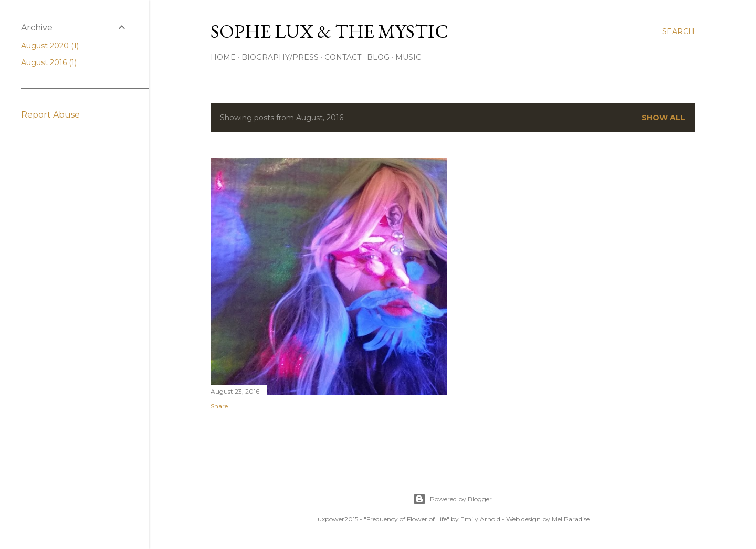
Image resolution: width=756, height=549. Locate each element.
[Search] (678, 31)
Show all (663, 118)
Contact (343, 57)
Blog (378, 57)
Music (408, 57)
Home (223, 57)
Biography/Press (280, 57)
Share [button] (219, 406)
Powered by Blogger (453, 499)
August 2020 (50, 46)
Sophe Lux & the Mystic (329, 31)
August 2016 (49, 62)
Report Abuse (50, 115)
